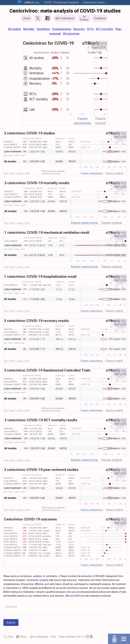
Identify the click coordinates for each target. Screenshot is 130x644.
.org (32, 2)
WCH (78, 596)
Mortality (29, 29)
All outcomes (71, 34)
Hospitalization (62, 29)
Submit (11, 623)
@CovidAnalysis (39, 637)
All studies (15, 29)
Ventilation (43, 29)
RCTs (90, 29)
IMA (67, 596)
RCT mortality (105, 29)
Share (23, 637)
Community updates (37, 580)
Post (10, 637)
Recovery (79, 29)
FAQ (53, 637)
